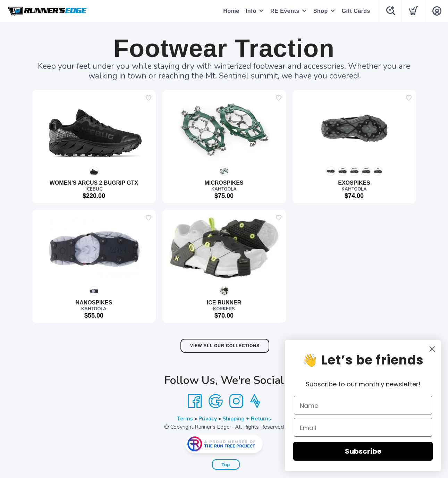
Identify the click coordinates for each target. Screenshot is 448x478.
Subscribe (368, 451)
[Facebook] (195, 401)
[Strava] (255, 401)
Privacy (208, 419)
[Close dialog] (437, 349)
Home (231, 11)
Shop (320, 11)
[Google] (215, 401)
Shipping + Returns (247, 419)
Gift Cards (356, 11)
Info (251, 11)
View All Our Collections (225, 346)
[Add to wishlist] (149, 98)
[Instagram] (236, 401)
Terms (185, 419)
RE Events (285, 11)
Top (226, 465)
